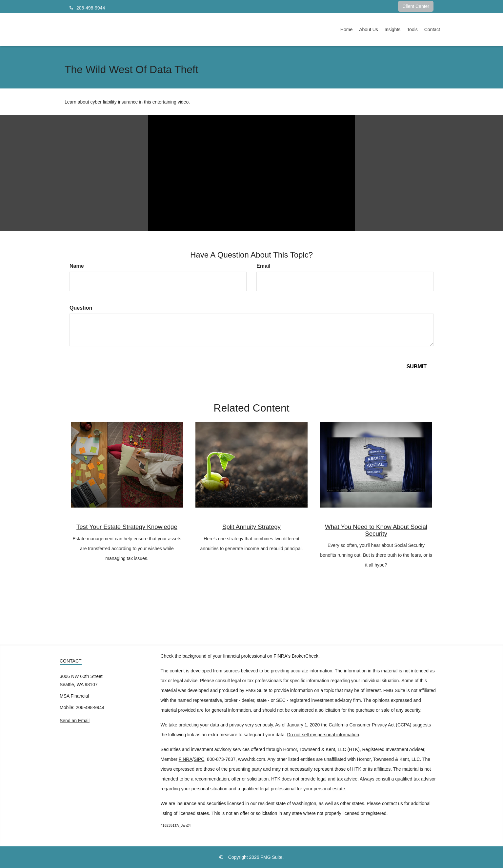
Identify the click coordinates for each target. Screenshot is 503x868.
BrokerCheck (305, 656)
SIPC (199, 759)
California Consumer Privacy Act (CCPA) (370, 725)
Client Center (416, 6)
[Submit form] (417, 367)
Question (81, 308)
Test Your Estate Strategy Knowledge (127, 527)
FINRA (186, 759)
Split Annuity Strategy (251, 527)
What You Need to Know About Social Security (376, 530)
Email (263, 266)
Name (77, 266)
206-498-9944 (87, 8)
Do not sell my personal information (323, 735)
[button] (369, 29)
